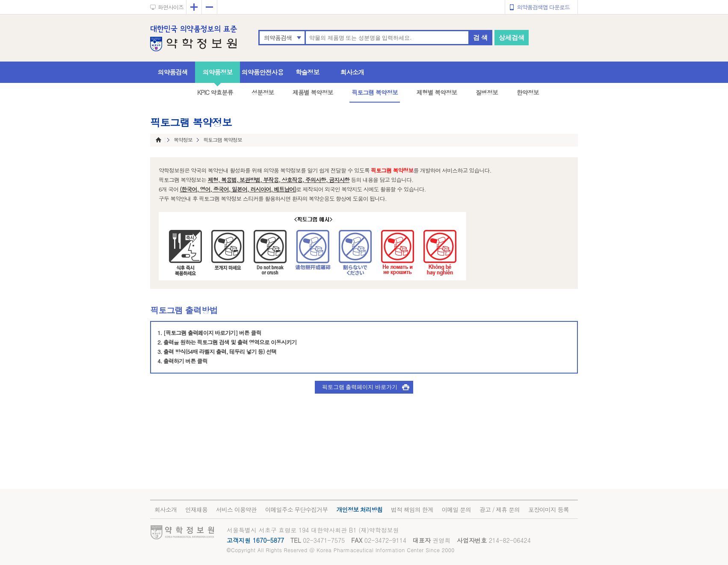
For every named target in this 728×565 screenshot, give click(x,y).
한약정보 (528, 92)
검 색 (480, 37)
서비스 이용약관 (236, 509)
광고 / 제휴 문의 (500, 509)
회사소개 (352, 72)
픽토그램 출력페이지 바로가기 (360, 387)
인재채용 (196, 509)
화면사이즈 (171, 7)
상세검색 (512, 37)
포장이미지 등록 (549, 509)
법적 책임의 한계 (412, 509)
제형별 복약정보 (437, 92)
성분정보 (263, 92)
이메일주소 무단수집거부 (297, 509)
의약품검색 (278, 38)
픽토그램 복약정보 (375, 92)
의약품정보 (218, 72)
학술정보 (308, 72)
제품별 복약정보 (313, 92)
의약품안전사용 (263, 72)
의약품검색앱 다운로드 (543, 7)
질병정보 (487, 92)
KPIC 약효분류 (215, 92)
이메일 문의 (456, 509)
